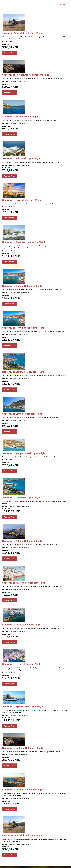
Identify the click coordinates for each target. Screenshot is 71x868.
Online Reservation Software (46, 862)
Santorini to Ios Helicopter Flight (20, 117)
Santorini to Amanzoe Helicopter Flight (24, 242)
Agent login (66, 862)
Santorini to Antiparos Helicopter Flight (24, 453)
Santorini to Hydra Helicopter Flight (22, 664)
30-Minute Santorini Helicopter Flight (22, 33)
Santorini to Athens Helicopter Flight (22, 541)
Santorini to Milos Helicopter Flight (21, 158)
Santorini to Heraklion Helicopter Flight (24, 328)
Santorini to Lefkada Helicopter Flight (23, 748)
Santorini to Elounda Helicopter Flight (23, 372)
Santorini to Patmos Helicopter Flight (23, 790)
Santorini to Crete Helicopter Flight (21, 497)
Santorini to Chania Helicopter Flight (22, 286)
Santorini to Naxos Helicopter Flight (22, 200)
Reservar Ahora (10, 53)
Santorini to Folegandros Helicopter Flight (25, 75)
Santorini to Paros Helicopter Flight (22, 625)
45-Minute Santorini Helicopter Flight (22, 835)
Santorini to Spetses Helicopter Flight (23, 706)
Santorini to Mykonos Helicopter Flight (24, 583)
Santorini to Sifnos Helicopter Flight (22, 414)
